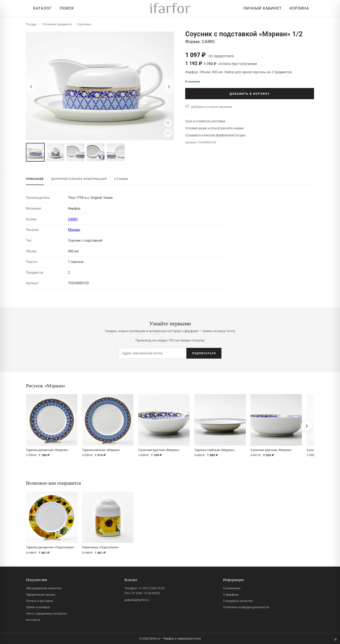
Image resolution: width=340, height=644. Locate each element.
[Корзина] (298, 8)
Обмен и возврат (38, 607)
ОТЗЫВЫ (121, 179)
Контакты (33, 620)
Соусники (84, 24)
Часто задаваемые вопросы (46, 613)
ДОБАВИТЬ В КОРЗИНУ (250, 94)
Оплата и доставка (40, 601)
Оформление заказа (41, 595)
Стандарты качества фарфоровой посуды (215, 135)
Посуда (31, 24)
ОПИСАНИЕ (35, 179)
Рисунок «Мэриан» (46, 386)
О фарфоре (231, 595)
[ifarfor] (170, 9)
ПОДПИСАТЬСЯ (204, 353)
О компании (232, 588)
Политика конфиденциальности (246, 607)
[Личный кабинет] (261, 8)
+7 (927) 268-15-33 (151, 588)
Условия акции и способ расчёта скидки (214, 128)
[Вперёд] (307, 426)
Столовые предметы (57, 24)
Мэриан (74, 230)
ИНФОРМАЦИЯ (79, 179)
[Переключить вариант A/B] (336, 640)
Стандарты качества (238, 601)
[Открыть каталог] (41, 8)
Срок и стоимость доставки (205, 121)
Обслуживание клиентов (44, 588)
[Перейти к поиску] (66, 8)
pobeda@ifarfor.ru (137, 600)
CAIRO (73, 219)
